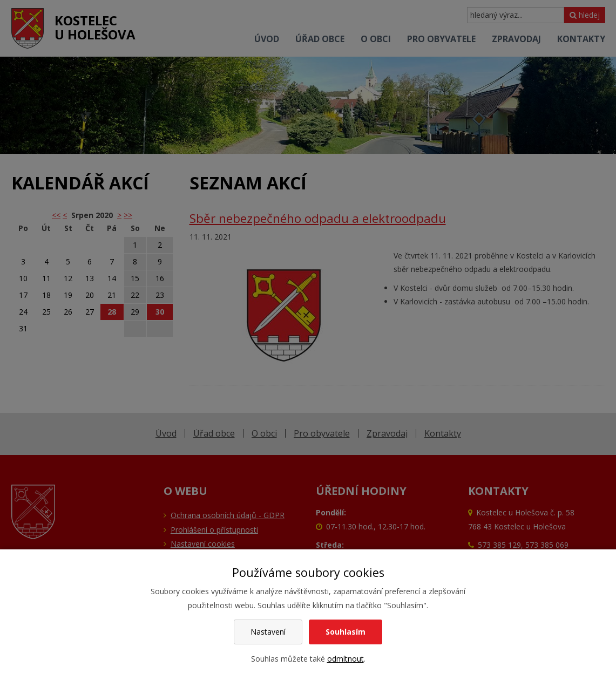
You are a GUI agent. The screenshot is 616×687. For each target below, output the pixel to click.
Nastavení (268, 632)
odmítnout (346, 659)
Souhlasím (346, 632)
